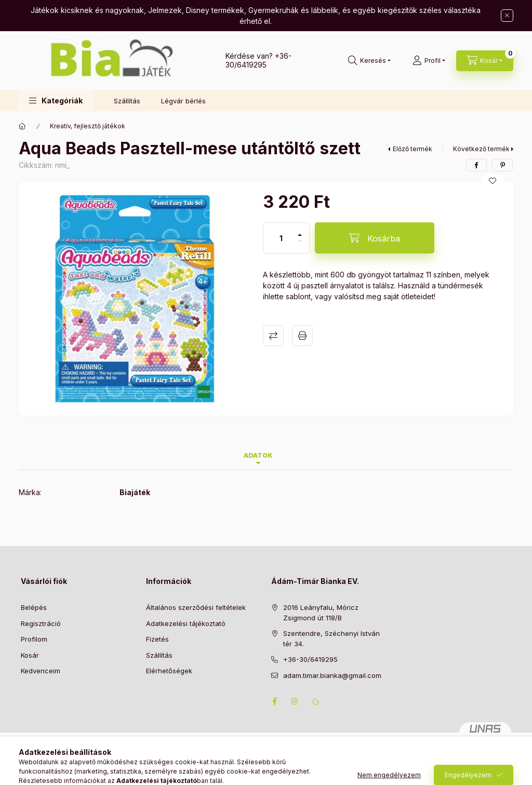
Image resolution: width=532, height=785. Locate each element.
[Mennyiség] (281, 238)
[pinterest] (502, 165)
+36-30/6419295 (258, 60)
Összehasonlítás (273, 336)
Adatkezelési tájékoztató (186, 623)
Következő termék (481, 149)
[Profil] (429, 61)
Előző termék (413, 149)
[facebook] (476, 165)
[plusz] (300, 230)
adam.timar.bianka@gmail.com (332, 675)
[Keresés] (369, 61)
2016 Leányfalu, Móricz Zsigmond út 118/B (321, 613)
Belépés (34, 607)
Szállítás (127, 101)
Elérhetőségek (169, 671)
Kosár (30, 655)
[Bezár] (507, 16)
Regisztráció (41, 623)
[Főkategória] (22, 126)
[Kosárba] (375, 238)
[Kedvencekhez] (493, 181)
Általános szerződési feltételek (196, 607)
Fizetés (157, 639)
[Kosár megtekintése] (485, 61)
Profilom (34, 639)
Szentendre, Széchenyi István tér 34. (331, 638)
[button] (56, 101)
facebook (274, 701)
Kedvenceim (41, 671)
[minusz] (300, 245)
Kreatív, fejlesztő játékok (88, 126)
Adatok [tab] (258, 455)
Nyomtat (302, 336)
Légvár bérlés (183, 101)
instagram (295, 701)
